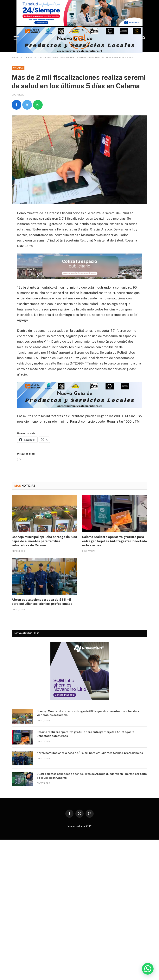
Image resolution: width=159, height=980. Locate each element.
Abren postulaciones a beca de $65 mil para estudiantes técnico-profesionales (42, 602)
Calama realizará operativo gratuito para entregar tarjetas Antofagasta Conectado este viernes (114, 541)
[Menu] (16, 38)
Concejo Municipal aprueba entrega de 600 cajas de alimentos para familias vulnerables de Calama (44, 541)
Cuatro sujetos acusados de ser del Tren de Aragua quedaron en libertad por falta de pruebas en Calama (92, 776)
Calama (18, 68)
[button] (148, 969)
